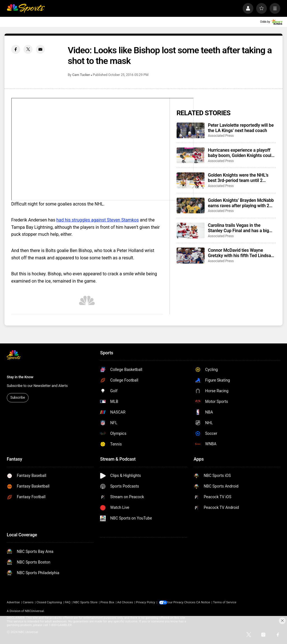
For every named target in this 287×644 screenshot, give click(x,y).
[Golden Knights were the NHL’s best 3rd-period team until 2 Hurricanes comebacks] (191, 180)
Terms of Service (227, 602)
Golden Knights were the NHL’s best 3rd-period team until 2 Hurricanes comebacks (238, 178)
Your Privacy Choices (183, 602)
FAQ (68, 602)
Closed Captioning (49, 602)
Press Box (107, 602)
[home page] (26, 8)
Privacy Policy (146, 602)
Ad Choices (125, 602)
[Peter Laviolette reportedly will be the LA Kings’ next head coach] (191, 130)
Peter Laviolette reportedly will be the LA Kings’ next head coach (241, 128)
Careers (28, 602)
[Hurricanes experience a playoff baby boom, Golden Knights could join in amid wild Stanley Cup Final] (191, 155)
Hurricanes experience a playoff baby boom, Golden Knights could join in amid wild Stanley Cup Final (241, 153)
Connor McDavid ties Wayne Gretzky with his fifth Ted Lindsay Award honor (241, 253)
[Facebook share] (16, 49)
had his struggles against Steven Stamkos (98, 220)
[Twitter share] (28, 49)
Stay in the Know (20, 377)
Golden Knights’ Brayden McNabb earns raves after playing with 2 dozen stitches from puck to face (241, 203)
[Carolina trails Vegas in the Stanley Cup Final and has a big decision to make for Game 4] (191, 230)
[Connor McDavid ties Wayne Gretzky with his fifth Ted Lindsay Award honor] (191, 255)
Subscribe (18, 398)
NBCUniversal (34, 611)
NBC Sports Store (85, 602)
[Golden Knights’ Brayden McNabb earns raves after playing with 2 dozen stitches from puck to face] (191, 206)
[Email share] (40, 49)
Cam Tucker (81, 75)
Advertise (13, 602)
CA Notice (205, 602)
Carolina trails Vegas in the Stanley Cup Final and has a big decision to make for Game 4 (239, 228)
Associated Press (221, 136)
